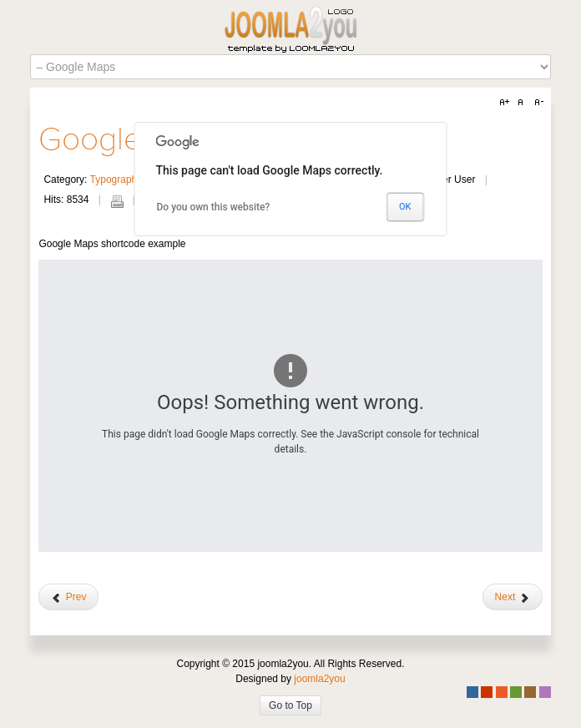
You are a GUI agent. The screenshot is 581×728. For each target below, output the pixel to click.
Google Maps (132, 139)
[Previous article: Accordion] (68, 597)
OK (405, 207)
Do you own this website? (214, 207)
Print (117, 201)
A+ (507, 103)
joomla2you (319, 679)
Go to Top (290, 705)
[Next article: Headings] (513, 597)
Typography (116, 179)
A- (537, 103)
